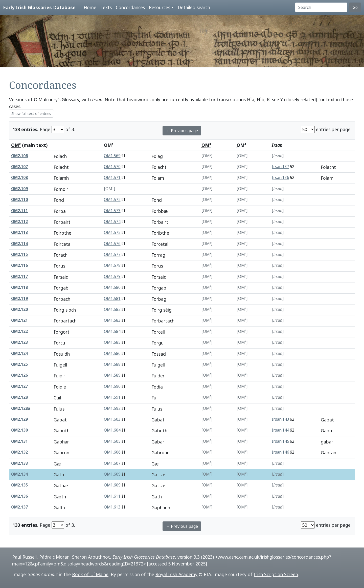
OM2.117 (19, 277)
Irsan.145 (280, 441)
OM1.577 (112, 255)
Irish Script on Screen (276, 574)
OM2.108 (19, 178)
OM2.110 (19, 200)
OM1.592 (112, 408)
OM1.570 (112, 167)
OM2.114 (19, 244)
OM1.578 (112, 265)
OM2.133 (19, 463)
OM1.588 (112, 364)
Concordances (130, 7)
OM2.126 (19, 375)
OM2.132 (19, 452)
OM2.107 (19, 167)
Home (90, 7)
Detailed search (194, 7)
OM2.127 (19, 386)
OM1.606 (112, 452)
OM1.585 (112, 342)
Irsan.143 (280, 419)
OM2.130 (19, 430)
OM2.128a (21, 408)
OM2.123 (19, 342)
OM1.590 (112, 386)
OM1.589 (112, 375)
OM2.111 (19, 211)
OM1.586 (112, 353)
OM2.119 (19, 299)
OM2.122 (19, 331)
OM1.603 (112, 419)
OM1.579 (112, 277)
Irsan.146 (280, 452)
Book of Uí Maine (90, 574)
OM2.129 (19, 419)
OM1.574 (112, 222)
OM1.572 (112, 200)
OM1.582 (112, 309)
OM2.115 (19, 255)
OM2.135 (19, 485)
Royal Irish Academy (176, 574)
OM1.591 (112, 397)
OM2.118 (19, 287)
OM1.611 (112, 496)
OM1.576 (112, 244)
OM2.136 (19, 496)
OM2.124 (19, 353)
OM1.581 (112, 299)
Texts (106, 7)
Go (355, 7)
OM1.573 (112, 211)
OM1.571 (112, 178)
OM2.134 (19, 474)
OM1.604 (112, 430)
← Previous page (182, 131)
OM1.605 (112, 441)
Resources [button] (160, 7)
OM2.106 (19, 156)
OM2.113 (19, 232)
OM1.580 (112, 287)
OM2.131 (19, 441)
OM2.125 (19, 364)
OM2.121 (19, 320)
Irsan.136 (280, 178)
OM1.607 (112, 463)
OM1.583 (112, 320)
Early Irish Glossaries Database (39, 7)
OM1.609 (112, 474)
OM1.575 (112, 232)
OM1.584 (112, 331)
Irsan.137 (280, 167)
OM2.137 (19, 507)
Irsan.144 (280, 430)
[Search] (321, 7)
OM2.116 (19, 265)
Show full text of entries (31, 114)
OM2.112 (19, 222)
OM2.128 (19, 397)
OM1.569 (112, 156)
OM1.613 (112, 507)
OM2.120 (19, 309)
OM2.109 (19, 189)
